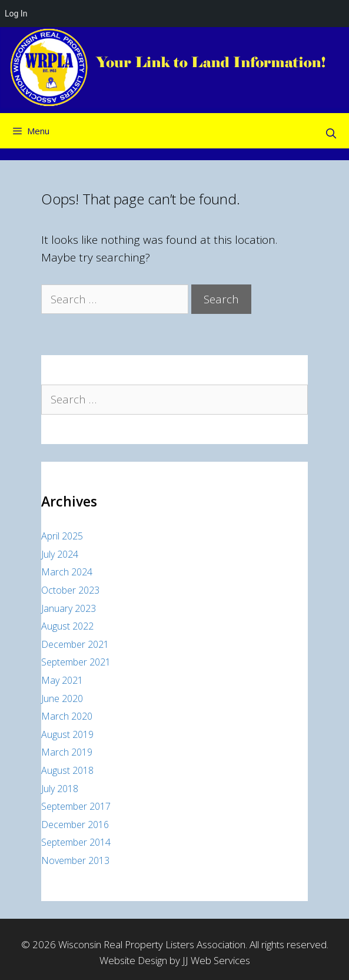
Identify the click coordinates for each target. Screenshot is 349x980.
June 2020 (62, 698)
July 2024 (60, 554)
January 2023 (69, 608)
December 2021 (75, 644)
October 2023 (70, 590)
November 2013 (75, 860)
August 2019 (67, 734)
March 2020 (67, 716)
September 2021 (76, 662)
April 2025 (62, 536)
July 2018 (60, 789)
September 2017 (76, 806)
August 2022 (67, 626)
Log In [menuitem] (16, 14)
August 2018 (67, 770)
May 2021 (62, 680)
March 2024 (67, 572)
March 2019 (67, 752)
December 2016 (75, 825)
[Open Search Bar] (331, 134)
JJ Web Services (216, 960)
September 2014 (76, 842)
